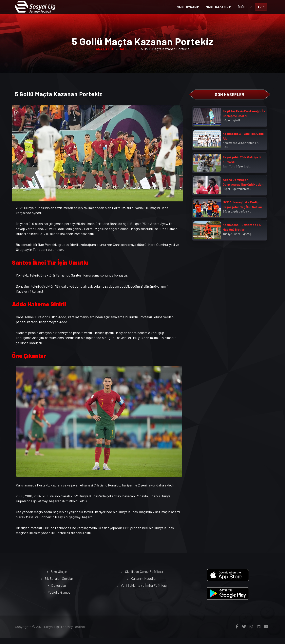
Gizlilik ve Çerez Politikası (144, 578)
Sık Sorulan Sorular (59, 585)
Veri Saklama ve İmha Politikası (144, 591)
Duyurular (59, 591)
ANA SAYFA (105, 55)
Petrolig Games (59, 598)
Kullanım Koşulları (144, 585)
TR (260, 7)
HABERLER (127, 55)
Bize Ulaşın (59, 578)
